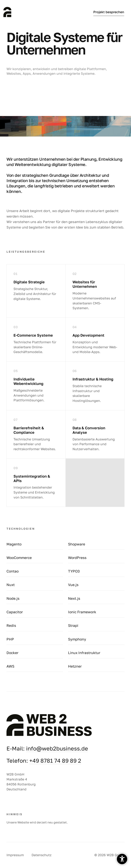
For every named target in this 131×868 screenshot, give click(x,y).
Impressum (15, 855)
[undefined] (122, 859)
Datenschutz (42, 855)
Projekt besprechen (109, 12)
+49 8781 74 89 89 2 (55, 761)
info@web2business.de (57, 748)
